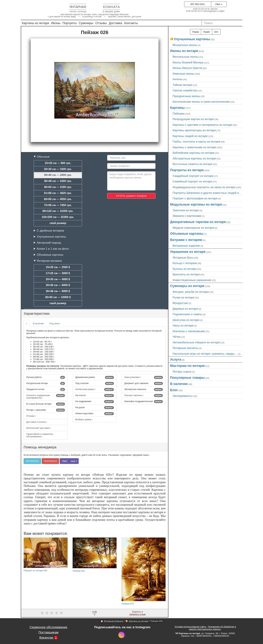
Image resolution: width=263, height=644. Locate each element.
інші (74, 461)
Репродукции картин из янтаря (193, 119)
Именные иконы (183, 74)
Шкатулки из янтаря (186, 320)
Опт (216, 32)
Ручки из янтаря (183, 297)
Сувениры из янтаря (187, 286)
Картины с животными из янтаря (194, 147)
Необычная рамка (95, 389)
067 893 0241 (198, 4)
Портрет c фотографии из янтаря (195, 198)
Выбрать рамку (84, 419)
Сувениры (86, 23)
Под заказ (54, 324)
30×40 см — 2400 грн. (58, 175)
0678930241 (32, 461)
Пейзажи (179, 114)
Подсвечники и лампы (187, 314)
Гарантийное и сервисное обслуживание (40, 435)
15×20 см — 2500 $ (58, 267)
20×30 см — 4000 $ (58, 279)
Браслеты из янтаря (186, 274)
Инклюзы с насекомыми (189, 331)
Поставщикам (48, 632)
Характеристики (37, 313)
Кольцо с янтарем (185, 263)
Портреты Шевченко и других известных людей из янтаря (211, 193)
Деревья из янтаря (185, 309)
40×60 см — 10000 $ (58, 297)
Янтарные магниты (185, 348)
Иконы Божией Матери (188, 62)
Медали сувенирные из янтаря (193, 228)
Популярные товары (187, 378)
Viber (219, 4)
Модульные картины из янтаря (196, 204)
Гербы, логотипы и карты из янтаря (196, 142)
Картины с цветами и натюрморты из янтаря (202, 125)
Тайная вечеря (182, 85)
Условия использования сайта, (191, 627)
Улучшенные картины (51, 237)
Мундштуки (180, 303)
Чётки (176, 337)
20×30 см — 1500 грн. (58, 169)
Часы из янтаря (183, 325)
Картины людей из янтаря (190, 136)
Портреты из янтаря (187, 170)
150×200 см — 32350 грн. (58, 217)
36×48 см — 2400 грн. (58, 181)
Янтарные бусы (183, 258)
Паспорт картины (144, 396)
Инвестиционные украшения (192, 280)
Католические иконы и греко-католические (201, 102)
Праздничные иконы (186, 96)
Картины (177, 108)
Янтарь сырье (182, 372)
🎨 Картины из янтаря (137, 621)
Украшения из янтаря (188, 252)
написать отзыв (138, 614)
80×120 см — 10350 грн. (58, 211)
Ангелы (178, 79)
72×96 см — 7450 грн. (58, 205)
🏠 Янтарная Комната (112, 621)
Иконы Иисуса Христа (187, 68)
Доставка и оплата (37, 422)
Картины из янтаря (35, 23)
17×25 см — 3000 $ (58, 273)
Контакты (131, 23)
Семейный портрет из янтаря (192, 181)
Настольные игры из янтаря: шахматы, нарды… (205, 354)
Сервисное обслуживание (49, 627)
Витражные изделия (186, 246)
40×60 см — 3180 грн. (58, 187)
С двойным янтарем (50, 231)
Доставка (116, 23)
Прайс (206, 32)
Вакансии (48, 638)
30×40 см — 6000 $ (58, 285)
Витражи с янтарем (186, 240)
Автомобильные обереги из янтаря (196, 342)
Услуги (176, 359)
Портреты (70, 23)
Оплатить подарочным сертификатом (46, 397)
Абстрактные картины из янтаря (194, 158)
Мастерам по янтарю (188, 366)
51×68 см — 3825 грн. (58, 193)
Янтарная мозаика (49, 261)
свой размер (58, 223)
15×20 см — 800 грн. (58, 163)
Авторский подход (49, 243)
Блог (174, 390)
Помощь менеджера (40, 447)
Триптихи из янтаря (186, 210)
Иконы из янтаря (184, 51)
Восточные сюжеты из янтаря (192, 164)
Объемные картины (50, 255)
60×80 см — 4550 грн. (58, 199)
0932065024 (50, 461)
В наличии (38, 324)
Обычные (43, 157)
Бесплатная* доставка (39, 428)
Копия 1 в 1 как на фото (53, 249)
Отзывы (101, 23)
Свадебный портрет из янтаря (193, 176)
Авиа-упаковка (144, 377)
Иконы (56, 23)
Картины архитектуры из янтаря (194, 130)
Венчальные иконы (186, 57)
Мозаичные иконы (185, 45)
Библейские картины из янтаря (193, 153)
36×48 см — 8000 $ (58, 291)
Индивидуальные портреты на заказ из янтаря (204, 187)
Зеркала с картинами (187, 216)
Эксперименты (183, 396)
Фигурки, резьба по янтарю (191, 292)
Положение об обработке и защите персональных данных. (212, 628)
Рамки (196, 32)
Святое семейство (185, 90)
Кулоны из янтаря (185, 269)
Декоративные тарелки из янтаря (198, 222)
